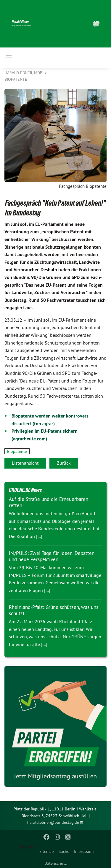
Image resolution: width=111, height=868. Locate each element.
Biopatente (16, 79)
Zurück (64, 463)
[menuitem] (47, 850)
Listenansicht (25, 463)
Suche (64, 851)
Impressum (84, 851)
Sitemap (47, 851)
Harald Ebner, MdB (24, 73)
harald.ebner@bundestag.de (53, 822)
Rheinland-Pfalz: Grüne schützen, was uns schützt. (54, 610)
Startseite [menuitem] (26, 847)
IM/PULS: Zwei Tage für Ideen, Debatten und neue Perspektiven (52, 556)
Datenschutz (55, 863)
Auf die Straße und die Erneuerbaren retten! (49, 502)
